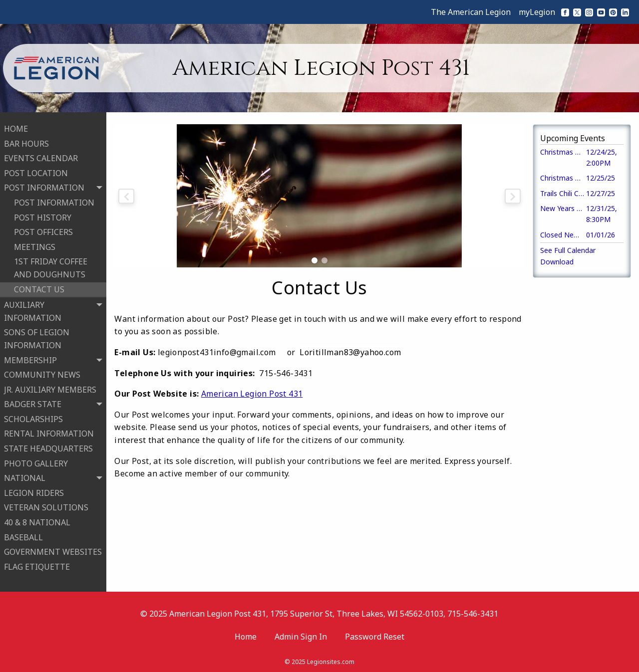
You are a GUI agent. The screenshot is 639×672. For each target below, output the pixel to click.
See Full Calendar (568, 250)
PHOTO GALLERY (36, 462)
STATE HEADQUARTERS (48, 447)
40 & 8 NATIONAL (37, 521)
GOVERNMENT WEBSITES (53, 550)
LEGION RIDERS (34, 491)
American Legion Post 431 (252, 394)
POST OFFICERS (43, 230)
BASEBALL (23, 536)
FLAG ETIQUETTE (37, 565)
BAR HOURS (26, 142)
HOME (16, 127)
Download (557, 262)
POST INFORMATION (54, 201)
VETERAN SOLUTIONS (46, 506)
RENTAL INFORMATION (49, 433)
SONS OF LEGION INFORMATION (37, 337)
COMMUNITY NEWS (42, 373)
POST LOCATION (36, 172)
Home (246, 634)
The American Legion (471, 12)
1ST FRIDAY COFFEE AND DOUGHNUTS (51, 266)
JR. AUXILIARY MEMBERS (50, 388)
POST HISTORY (43, 216)
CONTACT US (39, 288)
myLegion (537, 12)
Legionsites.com (331, 659)
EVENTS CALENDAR (41, 157)
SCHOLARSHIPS (33, 418)
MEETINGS (35, 245)
